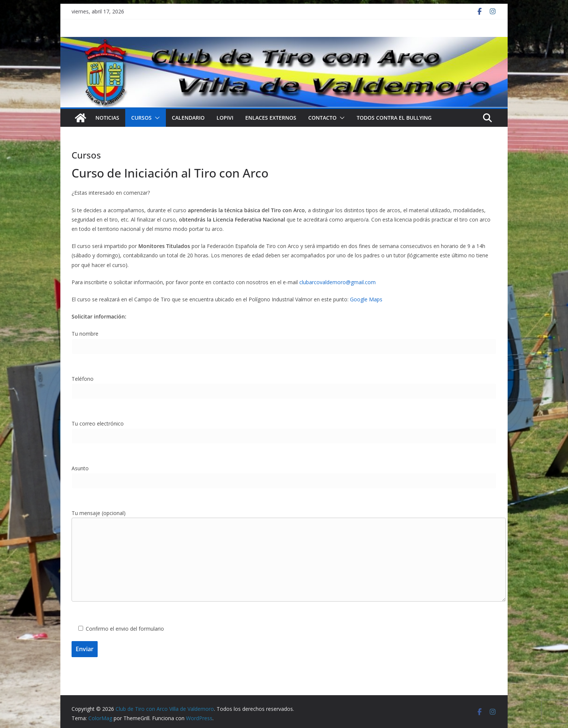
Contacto (322, 118)
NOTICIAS (107, 118)
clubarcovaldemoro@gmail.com (337, 282)
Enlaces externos (271, 118)
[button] (156, 118)
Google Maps (366, 299)
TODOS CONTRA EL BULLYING (394, 118)
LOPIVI (225, 118)
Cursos (141, 118)
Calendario (188, 118)
